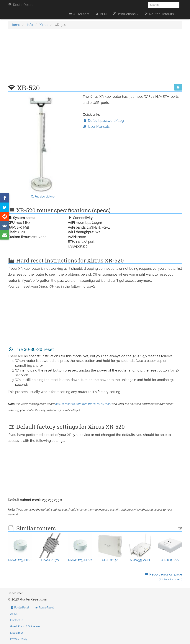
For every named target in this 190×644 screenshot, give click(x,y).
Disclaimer (17, 633)
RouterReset (20, 5)
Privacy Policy (19, 639)
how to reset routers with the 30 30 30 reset (83, 404)
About (14, 614)
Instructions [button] (125, 14)
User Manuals (96, 127)
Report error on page (163, 577)
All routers (79, 14)
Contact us (17, 620)
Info (30, 25)
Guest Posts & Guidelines (25, 626)
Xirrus (44, 25)
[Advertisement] (95, 58)
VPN (101, 14)
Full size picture (43, 197)
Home (15, 25)
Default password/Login (105, 121)
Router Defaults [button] (160, 14)
